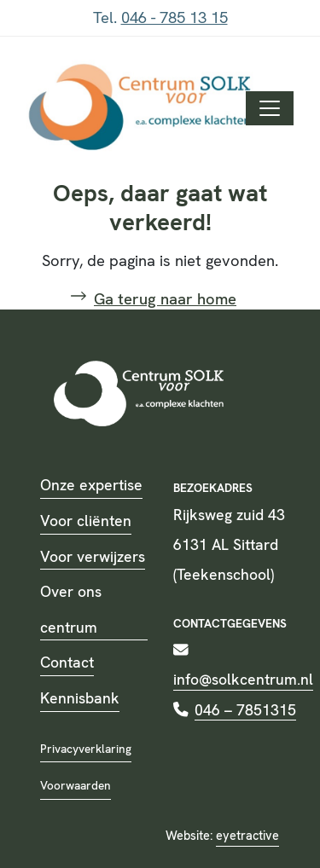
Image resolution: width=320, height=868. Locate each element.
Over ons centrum (71, 609)
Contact (67, 662)
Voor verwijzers (93, 556)
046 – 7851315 (245, 710)
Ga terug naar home (165, 299)
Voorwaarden (76, 785)
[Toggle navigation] (270, 108)
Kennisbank (80, 698)
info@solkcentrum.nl (243, 679)
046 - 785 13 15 (175, 18)
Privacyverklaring (86, 749)
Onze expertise (91, 485)
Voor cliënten (86, 521)
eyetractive (247, 836)
